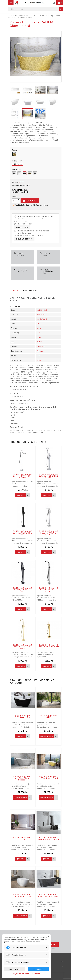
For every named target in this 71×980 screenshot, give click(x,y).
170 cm (39, 328)
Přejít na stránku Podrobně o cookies (27, 973)
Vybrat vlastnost (46, 736)
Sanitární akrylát (42, 319)
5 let (38, 356)
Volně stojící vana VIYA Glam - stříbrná (48, 839)
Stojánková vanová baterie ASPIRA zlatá (48, 646)
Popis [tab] (15, 291)
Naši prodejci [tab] (30, 291)
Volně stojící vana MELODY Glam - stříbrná (23, 778)
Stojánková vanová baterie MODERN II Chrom (48, 476)
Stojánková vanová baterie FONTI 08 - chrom (22, 476)
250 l (38, 324)
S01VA (39, 360)
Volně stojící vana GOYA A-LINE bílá (23, 895)
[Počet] (15, 201)
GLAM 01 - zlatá (42, 310)
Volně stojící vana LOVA (23, 839)
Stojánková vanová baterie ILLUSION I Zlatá (23, 647)
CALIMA (39, 342)
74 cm (39, 333)
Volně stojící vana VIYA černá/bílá (23, 716)
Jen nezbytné (15, 969)
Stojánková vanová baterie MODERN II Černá (23, 533)
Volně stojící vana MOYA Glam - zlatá (49, 777)
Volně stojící (41, 315)
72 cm (39, 337)
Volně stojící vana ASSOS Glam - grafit (48, 895)
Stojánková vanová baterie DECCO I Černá (22, 590)
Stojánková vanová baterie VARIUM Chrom (48, 533)
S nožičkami (41, 346)
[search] (61, 9)
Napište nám (22, 227)
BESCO (22, 182)
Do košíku (30, 201)
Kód (14, 185)
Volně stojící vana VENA (48, 716)
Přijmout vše (38, 969)
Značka (15, 182)
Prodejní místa (24, 239)
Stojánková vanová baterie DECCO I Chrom (48, 590)
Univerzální (40, 351)
